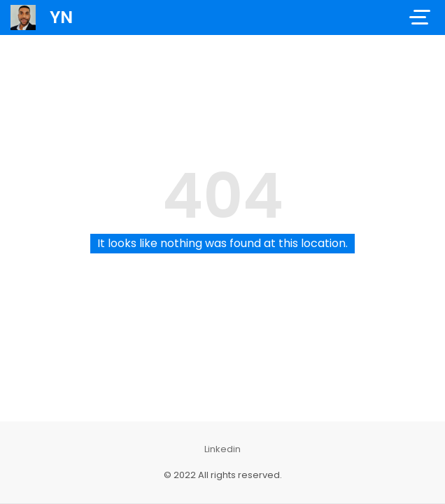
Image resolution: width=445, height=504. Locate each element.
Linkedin (222, 449)
